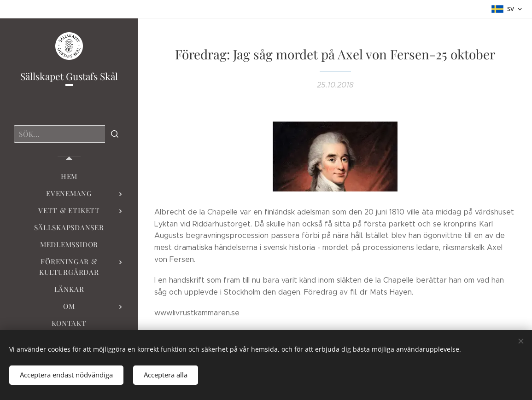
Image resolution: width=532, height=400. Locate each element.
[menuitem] (69, 177)
